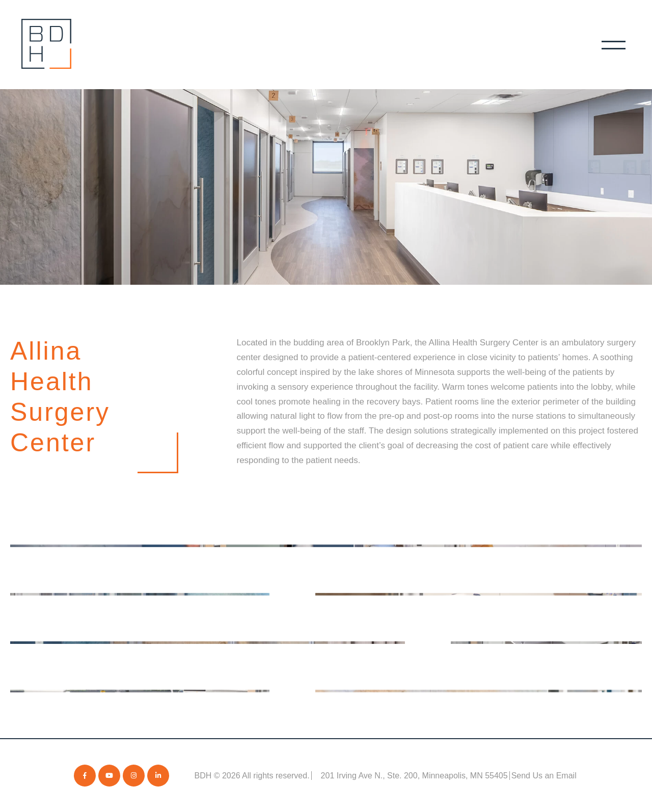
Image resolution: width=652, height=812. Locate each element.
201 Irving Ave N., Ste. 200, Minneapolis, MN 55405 (414, 776)
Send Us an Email (544, 776)
